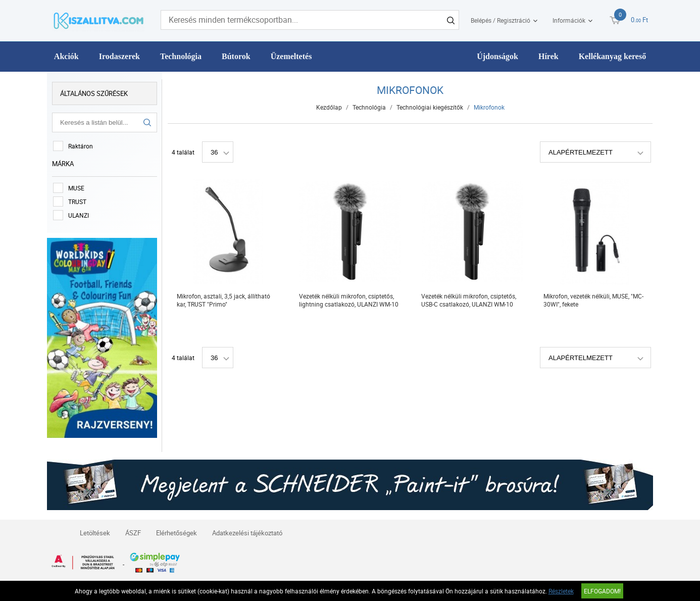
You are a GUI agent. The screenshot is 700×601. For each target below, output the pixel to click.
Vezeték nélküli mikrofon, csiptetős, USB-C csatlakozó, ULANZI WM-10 (469, 300)
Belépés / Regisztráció (501, 20)
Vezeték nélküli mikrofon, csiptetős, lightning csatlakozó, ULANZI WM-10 (349, 300)
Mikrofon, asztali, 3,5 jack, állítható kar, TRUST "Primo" (223, 300)
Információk (569, 20)
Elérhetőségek (177, 533)
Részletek (561, 591)
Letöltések (95, 533)
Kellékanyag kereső (612, 56)
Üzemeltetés (291, 56)
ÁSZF (133, 533)
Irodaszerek (119, 56)
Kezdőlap (329, 107)
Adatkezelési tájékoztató (247, 533)
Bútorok (236, 56)
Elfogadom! (602, 591)
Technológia (181, 56)
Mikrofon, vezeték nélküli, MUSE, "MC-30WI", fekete (593, 300)
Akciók (66, 56)
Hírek (548, 56)
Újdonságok (497, 56)
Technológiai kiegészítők (430, 107)
